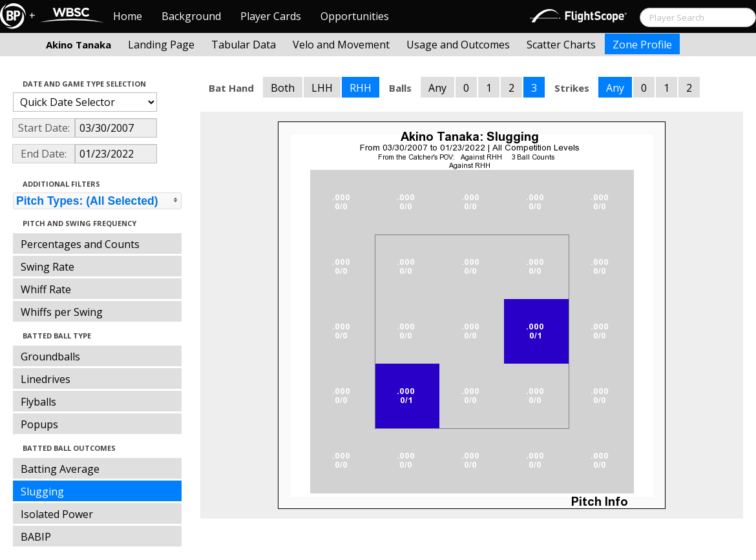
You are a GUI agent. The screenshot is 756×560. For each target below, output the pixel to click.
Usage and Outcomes (458, 45)
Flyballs (38, 402)
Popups (39, 424)
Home (128, 16)
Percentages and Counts (80, 244)
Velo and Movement (341, 45)
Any (437, 88)
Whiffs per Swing (62, 312)
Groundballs (50, 357)
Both (283, 88)
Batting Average (60, 469)
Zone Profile (642, 45)
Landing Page (161, 45)
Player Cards (271, 16)
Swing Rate (47, 267)
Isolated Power (57, 514)
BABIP (36, 537)
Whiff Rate (46, 289)
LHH (322, 88)
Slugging (42, 492)
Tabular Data (244, 45)
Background (191, 16)
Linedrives (46, 379)
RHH (361, 88)
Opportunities (355, 16)
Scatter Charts (561, 45)
